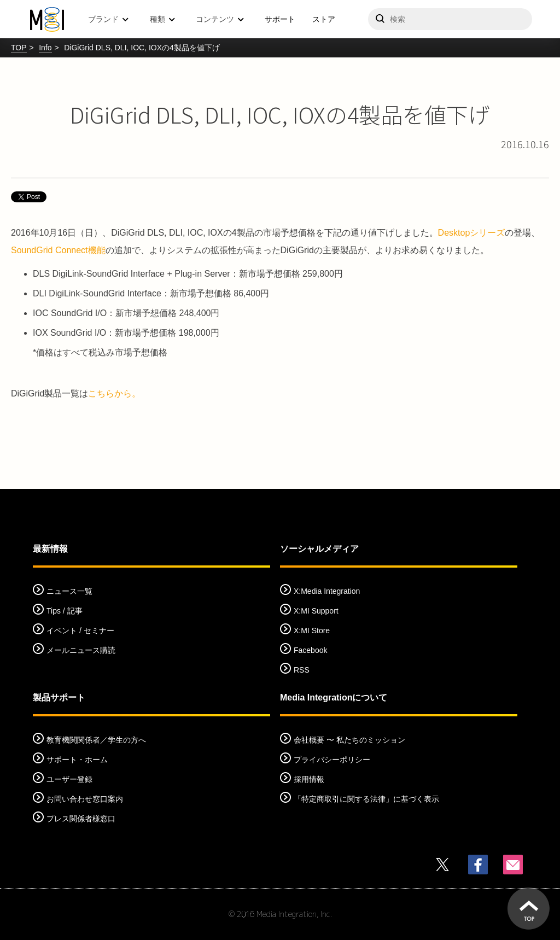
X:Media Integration (327, 591)
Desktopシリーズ (472, 233)
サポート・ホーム (77, 760)
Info (45, 48)
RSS (302, 670)
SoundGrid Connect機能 (58, 250)
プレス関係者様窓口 (81, 819)
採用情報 (309, 779)
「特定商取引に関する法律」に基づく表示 (366, 799)
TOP (19, 48)
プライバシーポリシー (332, 760)
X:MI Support (316, 611)
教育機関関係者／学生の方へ (96, 740)
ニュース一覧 (69, 591)
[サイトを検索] (450, 19)
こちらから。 (114, 393)
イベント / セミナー (80, 630)
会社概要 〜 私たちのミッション (349, 740)
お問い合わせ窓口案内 (85, 799)
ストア (324, 19)
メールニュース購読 (81, 650)
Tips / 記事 (65, 611)
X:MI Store (312, 630)
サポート (280, 19)
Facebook (310, 650)
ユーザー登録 (69, 779)
